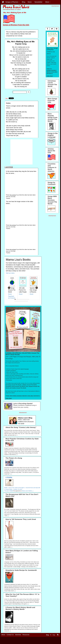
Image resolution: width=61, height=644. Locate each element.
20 (26, 301)
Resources (26, 635)
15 (19, 301)
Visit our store (10, 273)
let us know (13, 195)
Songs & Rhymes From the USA (16, 25)
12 (15, 301)
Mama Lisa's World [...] (28, 491)
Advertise (18, 635)
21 (27, 301)
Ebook (10, 294)
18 (23, 301)
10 (27, 299)
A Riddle (11, 491)
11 (29, 299)
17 (22, 301)
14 (18, 301)
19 (25, 301)
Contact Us (10, 635)
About (3, 635)
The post (7, 491)
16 (21, 301)
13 (17, 301)
